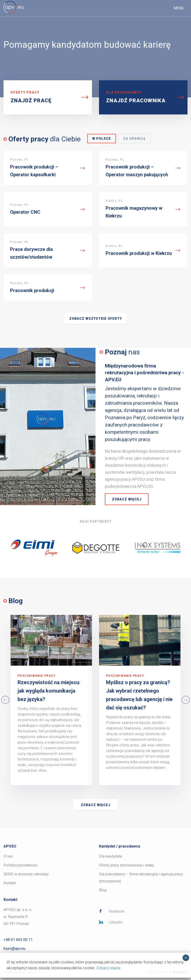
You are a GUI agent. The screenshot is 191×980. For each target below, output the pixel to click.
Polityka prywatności (21, 865)
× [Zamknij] (186, 958)
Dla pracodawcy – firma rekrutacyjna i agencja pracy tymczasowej (141, 878)
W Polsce (102, 139)
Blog (103, 890)
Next (186, 700)
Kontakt (10, 883)
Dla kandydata (111, 856)
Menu (179, 8)
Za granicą (134, 139)
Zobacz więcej (127, 499)
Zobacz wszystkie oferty (95, 319)
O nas (8, 856)
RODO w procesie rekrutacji (26, 874)
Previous (5, 700)
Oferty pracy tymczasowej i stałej (126, 865)
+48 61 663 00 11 (18, 940)
